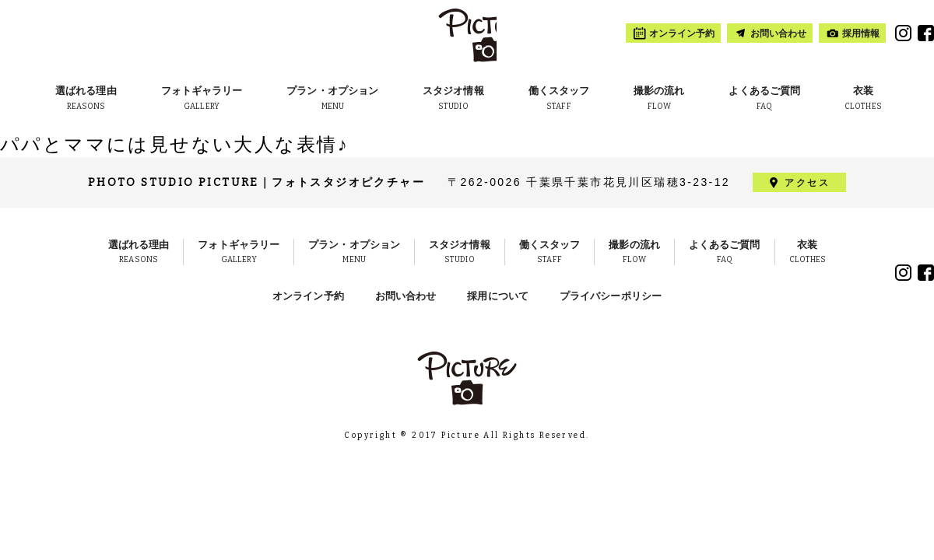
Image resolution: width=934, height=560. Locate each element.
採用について (498, 296)
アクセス (807, 183)
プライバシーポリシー (611, 296)
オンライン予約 (308, 296)
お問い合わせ (406, 296)
